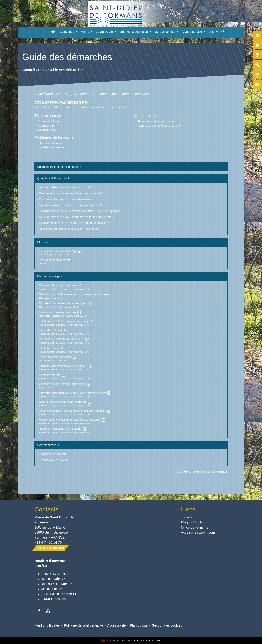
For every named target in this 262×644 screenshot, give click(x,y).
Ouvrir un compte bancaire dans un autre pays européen (76, 294)
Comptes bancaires (135, 94)
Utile (42, 70)
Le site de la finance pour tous (60, 312)
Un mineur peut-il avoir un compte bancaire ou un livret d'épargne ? (80, 211)
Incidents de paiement (52, 147)
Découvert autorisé (50, 143)
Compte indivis (48, 130)
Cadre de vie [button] (105, 32)
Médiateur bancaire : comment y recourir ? (65, 187)
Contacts (47, 509)
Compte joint (47, 126)
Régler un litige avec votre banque (63, 429)
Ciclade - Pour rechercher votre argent (65, 303)
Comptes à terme (52, 375)
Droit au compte (51, 348)
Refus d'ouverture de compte (156, 121)
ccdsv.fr (187, 517)
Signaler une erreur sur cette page (202, 471)
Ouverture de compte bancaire (60, 285)
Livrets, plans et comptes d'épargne (61, 251)
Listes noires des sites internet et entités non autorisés (75, 411)
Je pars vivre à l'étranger (54, 460)
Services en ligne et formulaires (58, 167)
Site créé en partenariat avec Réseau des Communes (131, 640)
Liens (188, 509)
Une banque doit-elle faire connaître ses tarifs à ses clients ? (76, 217)
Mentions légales (47, 625)
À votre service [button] (192, 32)
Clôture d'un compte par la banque (159, 126)
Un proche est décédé (53, 454)
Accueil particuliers (49, 94)
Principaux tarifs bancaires (58, 357)
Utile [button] (212, 32)
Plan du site (139, 625)
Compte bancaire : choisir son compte (65, 384)
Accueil (29, 70)
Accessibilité (116, 625)
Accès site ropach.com (198, 532)
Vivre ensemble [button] (165, 32)
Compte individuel (50, 121)
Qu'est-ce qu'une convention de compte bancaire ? (70, 205)
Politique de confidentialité (83, 625)
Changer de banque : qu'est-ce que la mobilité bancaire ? (74, 223)
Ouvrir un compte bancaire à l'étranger (65, 366)
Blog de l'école (192, 522)
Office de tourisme (195, 527)
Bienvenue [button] (68, 32)
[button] (53, 32)
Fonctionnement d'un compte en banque (66, 321)
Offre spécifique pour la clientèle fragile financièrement (75, 393)
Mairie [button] (85, 32)
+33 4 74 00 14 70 (48, 542)
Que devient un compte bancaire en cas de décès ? (71, 193)
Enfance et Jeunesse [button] (134, 32)
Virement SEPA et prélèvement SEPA (64, 339)
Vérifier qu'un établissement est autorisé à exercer (72, 420)
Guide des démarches (66, 70)
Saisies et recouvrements (55, 260)
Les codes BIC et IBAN (56, 330)
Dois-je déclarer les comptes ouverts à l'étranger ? (70, 229)
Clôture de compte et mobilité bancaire (65, 402)
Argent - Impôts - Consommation (92, 94)
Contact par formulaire (51, 548)
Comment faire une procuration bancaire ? (65, 199)
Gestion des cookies (167, 625)
